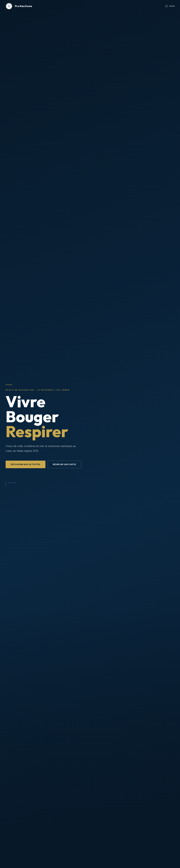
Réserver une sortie (64, 464)
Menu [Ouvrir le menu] (170, 6)
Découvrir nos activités (26, 464)
